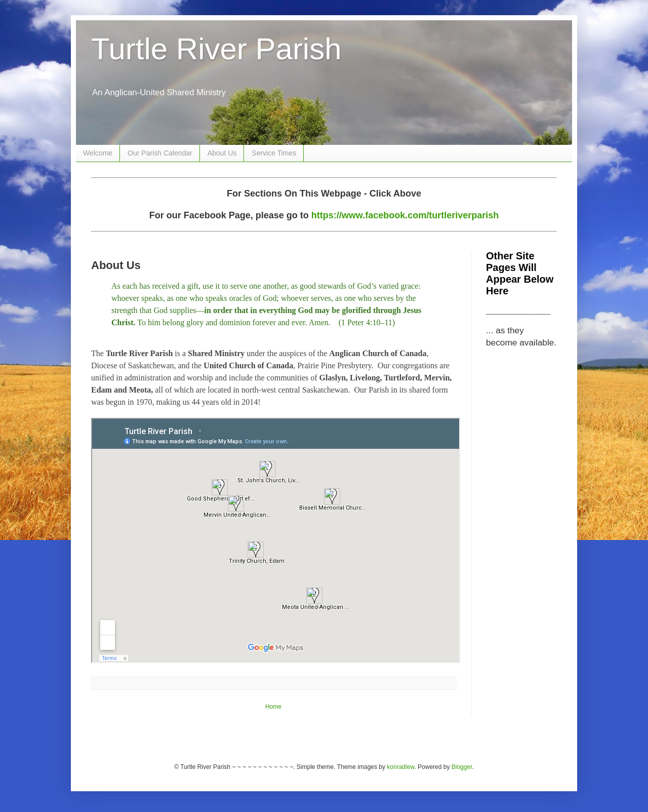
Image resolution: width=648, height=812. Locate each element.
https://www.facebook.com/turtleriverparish (405, 215)
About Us (222, 153)
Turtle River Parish (216, 49)
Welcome (98, 153)
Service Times (274, 153)
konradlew (400, 767)
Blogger (462, 767)
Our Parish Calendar (160, 153)
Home (273, 707)
